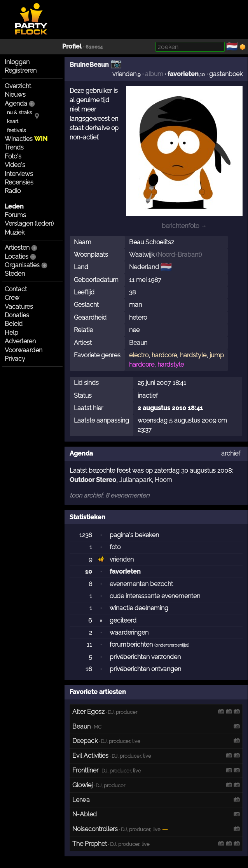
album (154, 74)
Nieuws (15, 95)
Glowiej (82, 785)
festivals (16, 130)
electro (139, 355)
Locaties (17, 257)
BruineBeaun (89, 65)
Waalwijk (142, 255)
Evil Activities (90, 756)
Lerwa (81, 800)
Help (11, 333)
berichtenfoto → (184, 226)
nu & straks (19, 112)
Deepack (85, 741)
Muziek (15, 232)
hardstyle (193, 355)
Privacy (15, 359)
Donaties (17, 315)
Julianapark (135, 480)
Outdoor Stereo (93, 480)
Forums (15, 215)
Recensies (19, 182)
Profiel (72, 46)
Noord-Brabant (179, 255)
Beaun (138, 343)
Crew (12, 298)
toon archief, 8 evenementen (109, 495)
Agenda (16, 103)
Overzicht (18, 86)
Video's (15, 165)
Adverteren (20, 341)
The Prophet (90, 844)
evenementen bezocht (141, 584)
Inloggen (17, 62)
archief (231, 453)
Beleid (14, 324)
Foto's (13, 156)
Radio (13, 191)
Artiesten (17, 248)
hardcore (164, 355)
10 (89, 571)
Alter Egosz (88, 712)
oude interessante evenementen (155, 596)
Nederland (144, 267)
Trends (14, 147)
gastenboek (226, 74)
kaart (13, 121)
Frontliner (85, 770)
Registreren (21, 70)
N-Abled (85, 814)
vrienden (124, 74)
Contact (16, 289)
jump (217, 355)
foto (115, 547)
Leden (14, 206)
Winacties (26, 139)
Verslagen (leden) (29, 224)
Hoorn (163, 480)
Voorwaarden (24, 350)
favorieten (183, 74)
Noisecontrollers (95, 829)
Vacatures (19, 307)
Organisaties (22, 265)
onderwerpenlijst (172, 645)
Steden (15, 274)
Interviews (19, 174)
